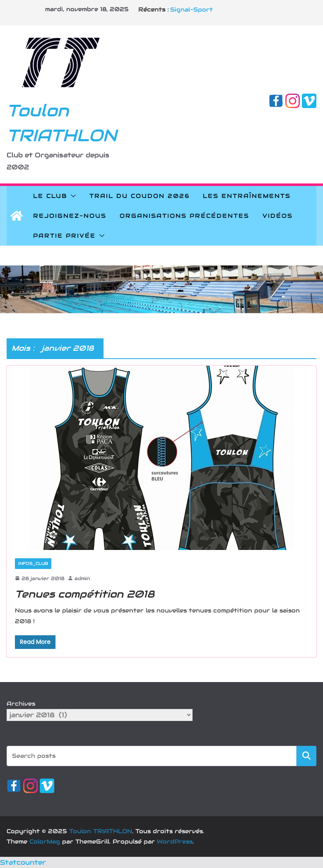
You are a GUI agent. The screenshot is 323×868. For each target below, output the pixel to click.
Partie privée (64, 236)
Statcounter (23, 862)
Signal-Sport (192, 10)
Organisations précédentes (184, 216)
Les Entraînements (247, 196)
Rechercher (306, 756)
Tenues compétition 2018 (85, 594)
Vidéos (278, 216)
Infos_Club (33, 563)
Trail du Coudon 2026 (140, 196)
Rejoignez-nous (70, 216)
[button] (72, 196)
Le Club (50, 196)
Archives (21, 704)
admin (82, 578)
